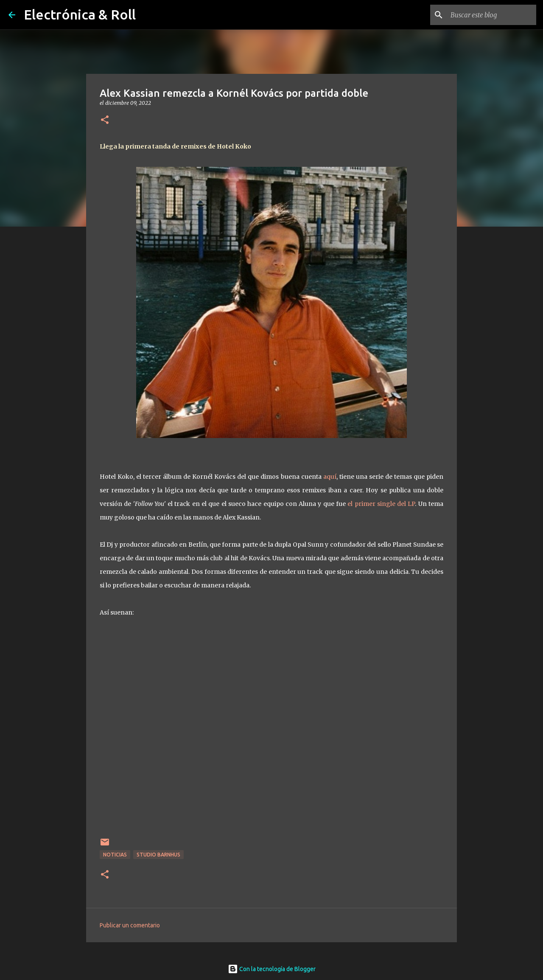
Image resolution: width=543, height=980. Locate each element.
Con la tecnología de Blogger (272, 969)
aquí (330, 477)
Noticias (115, 855)
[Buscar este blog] (492, 15)
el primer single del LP (381, 504)
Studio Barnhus (158, 855)
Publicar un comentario (130, 925)
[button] (105, 120)
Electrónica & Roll (80, 14)
